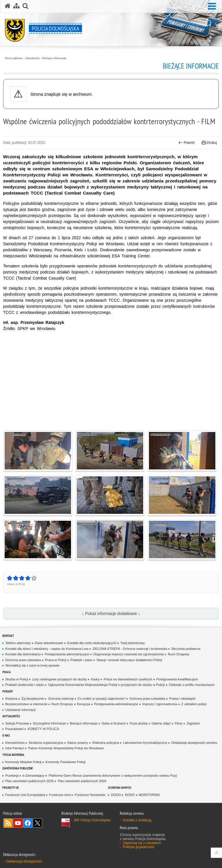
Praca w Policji (56, 660)
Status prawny (78, 743)
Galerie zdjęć (161, 723)
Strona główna (14, 58)
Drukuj (209, 143)
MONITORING (150, 795)
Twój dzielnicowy (133, 643)
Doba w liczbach (114, 723)
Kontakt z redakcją (137, 820)
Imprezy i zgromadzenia (160, 704)
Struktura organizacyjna (46, 743)
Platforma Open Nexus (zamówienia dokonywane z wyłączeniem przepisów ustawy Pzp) (113, 775)
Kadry (95, 679)
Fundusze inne (60, 795)
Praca (6, 672)
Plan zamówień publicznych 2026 (82, 781)
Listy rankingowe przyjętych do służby (59, 679)
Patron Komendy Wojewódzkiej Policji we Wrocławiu (66, 748)
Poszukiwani (14, 729)
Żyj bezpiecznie (33, 699)
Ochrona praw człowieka (23, 660)
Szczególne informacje (49, 723)
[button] (25, 6)
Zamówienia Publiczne (18, 768)
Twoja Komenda (13, 755)
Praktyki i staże (81, 660)
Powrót (186, 143)
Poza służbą (139, 723)
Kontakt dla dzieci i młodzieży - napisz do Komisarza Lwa (47, 649)
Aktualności (33, 58)
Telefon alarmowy (18, 643)
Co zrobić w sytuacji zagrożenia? (101, 699)
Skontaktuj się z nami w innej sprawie (32, 665)
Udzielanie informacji (20, 710)
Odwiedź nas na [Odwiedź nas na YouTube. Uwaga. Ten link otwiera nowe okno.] (18, 823)
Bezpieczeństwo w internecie (26, 704)
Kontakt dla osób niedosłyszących (92, 643)
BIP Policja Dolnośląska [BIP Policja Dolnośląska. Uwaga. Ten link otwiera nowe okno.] (92, 820)
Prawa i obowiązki (182, 699)
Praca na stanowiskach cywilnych (128, 679)
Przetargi (12, 775)
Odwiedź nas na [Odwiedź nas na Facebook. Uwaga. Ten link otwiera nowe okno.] (28, 823)
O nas (6, 735)
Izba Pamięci (15, 748)
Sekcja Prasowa (17, 723)
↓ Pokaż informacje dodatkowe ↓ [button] (111, 614)
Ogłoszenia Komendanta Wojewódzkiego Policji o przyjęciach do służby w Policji (106, 685)
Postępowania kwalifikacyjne (177, 679)
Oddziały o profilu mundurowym (192, 685)
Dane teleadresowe (49, 643)
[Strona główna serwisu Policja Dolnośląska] (8, 6)
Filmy (179, 723)
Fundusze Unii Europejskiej (25, 795)
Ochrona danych (120, 787)
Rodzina (11, 699)
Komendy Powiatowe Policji (65, 762)
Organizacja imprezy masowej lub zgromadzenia (128, 654)
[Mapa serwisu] (16, 6)
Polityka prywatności (138, 847)
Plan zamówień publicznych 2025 (29, 781)
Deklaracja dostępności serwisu (194, 743)
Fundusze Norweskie (90, 795)
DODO (116, 795)
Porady (8, 691)
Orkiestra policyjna (106, 743)
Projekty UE (11, 787)
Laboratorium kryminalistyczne (145, 743)
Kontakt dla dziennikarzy (23, 654)
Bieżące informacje (55, 58)
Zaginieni (193, 723)
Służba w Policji (17, 679)
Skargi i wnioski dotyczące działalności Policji (129, 660)
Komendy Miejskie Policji (23, 762)
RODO (130, 795)
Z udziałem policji (194, 704)
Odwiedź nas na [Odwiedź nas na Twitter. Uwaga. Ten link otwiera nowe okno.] (38, 823)
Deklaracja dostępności (24, 861)
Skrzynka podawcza (186, 649)
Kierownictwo (15, 743)
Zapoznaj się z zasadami (142, 843)
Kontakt (8, 636)
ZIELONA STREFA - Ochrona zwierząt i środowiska (130, 649)
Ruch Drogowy (179, 654)
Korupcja (84, 704)
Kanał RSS (8, 823)
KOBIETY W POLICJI (43, 729)
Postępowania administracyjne (67, 654)
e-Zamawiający (33, 775)
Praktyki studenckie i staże (25, 685)
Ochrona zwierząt (61, 699)
